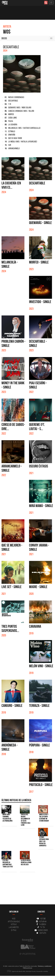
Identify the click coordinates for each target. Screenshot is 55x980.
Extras (14, 930)
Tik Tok (41, 927)
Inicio (14, 919)
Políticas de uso (27, 968)
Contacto (41, 933)
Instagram (41, 921)
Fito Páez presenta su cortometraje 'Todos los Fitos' (8, 863)
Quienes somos (41, 930)
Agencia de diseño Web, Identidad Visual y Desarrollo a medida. (28, 971)
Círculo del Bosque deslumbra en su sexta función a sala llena (26, 820)
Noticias (14, 924)
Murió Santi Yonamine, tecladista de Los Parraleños (8, 818)
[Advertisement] (27, 889)
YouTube (41, 919)
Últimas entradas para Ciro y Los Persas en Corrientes (44, 841)
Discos (4, 38)
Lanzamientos (14, 927)
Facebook (41, 924)
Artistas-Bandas (14, 921)
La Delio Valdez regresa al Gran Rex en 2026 (26, 862)
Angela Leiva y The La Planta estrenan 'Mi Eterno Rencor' (44, 818)
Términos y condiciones (45, 966)
